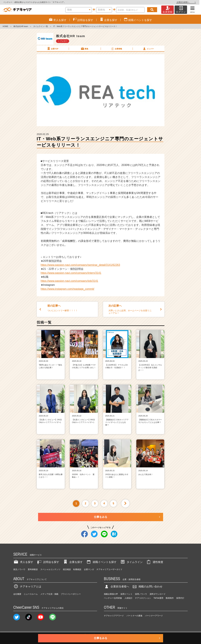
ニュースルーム (31, 594)
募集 (84, 49)
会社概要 (17, 594)
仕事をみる (101, 517)
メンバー (148, 49)
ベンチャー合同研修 (113, 598)
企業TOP (53, 49)
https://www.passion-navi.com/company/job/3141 (69, 281)
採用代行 (180, 598)
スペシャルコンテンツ (50, 569)
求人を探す (23, 562)
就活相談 (67, 569)
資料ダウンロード (158, 594)
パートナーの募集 (134, 616)
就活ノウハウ (19, 569)
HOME (5, 26)
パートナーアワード (154, 616)
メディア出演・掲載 (49, 594)
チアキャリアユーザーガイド (109, 569)
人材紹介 (129, 598)
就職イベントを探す (101, 562)
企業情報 (116, 49)
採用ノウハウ (141, 594)
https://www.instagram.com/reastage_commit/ (68, 289)
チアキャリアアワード (114, 616)
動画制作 (170, 598)
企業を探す (73, 562)
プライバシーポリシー (71, 594)
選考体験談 (33, 569)
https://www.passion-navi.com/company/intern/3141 (71, 273)
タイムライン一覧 (41, 26)
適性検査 (155, 562)
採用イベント (127, 594)
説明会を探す (48, 562)
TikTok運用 (158, 598)
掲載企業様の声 (111, 594)
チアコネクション (143, 598)
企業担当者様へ (188, 2)
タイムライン (131, 562)
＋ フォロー (63, 41)
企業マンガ (89, 569)
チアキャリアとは (27, 586)
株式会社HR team (21, 26)
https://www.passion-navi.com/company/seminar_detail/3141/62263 (80, 265)
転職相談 (77, 569)
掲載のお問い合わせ (147, 586)
